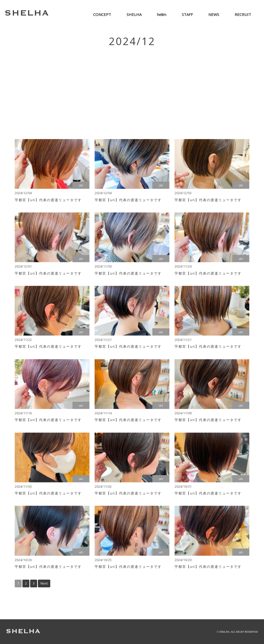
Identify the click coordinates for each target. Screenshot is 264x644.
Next (44, 583)
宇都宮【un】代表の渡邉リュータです (48, 201)
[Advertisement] (132, 90)
